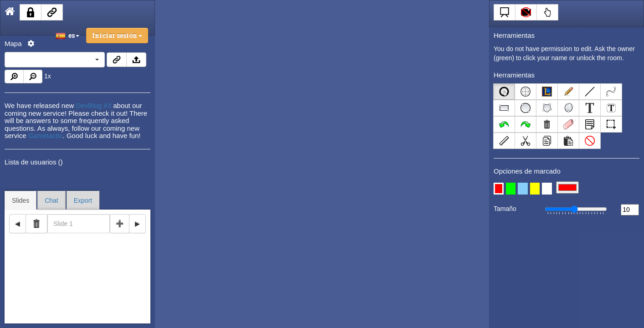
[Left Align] (504, 92)
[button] (499, 189)
